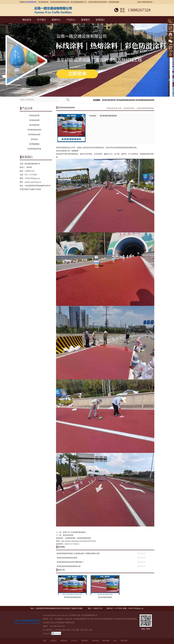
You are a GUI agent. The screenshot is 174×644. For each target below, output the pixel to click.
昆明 (60, 630)
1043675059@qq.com (32, 178)
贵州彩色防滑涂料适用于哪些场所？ (70, 562)
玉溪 (82, 630)
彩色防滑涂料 (129, 108)
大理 (73, 630)
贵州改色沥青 (68, 535)
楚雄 (69, 630)
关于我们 (41, 20)
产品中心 (71, 20)
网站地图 (106, 641)
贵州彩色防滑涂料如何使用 (67, 558)
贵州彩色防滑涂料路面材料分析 (69, 566)
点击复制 (72, 615)
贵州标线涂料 (31, 2)
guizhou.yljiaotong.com (33, 182)
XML (115, 641)
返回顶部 (124, 641)
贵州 (90, 630)
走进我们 (53, 641)
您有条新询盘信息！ (145, 2)
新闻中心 (56, 20)
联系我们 (100, 20)
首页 (120, 108)
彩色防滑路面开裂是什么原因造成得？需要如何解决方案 (78, 554)
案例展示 (86, 20)
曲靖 (64, 630)
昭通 (77, 630)
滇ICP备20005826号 (57, 626)
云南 (56, 630)
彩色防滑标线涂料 (84, 538)
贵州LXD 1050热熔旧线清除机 (74, 532)
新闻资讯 (64, 641)
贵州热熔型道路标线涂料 (126, 100)
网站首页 (27, 20)
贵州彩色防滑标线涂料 (145, 108)
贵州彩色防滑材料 (109, 100)
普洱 (86, 630)
